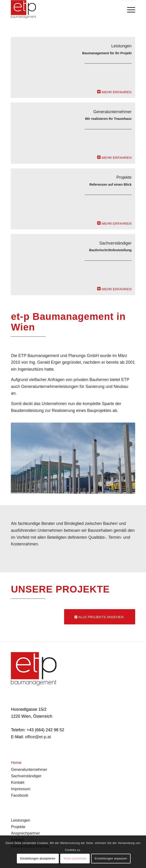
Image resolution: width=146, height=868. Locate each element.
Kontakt (18, 782)
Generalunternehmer (29, 770)
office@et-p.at (38, 737)
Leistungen (20, 820)
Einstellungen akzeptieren (38, 859)
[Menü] (129, 9)
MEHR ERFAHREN (117, 92)
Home (16, 763)
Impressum (21, 789)
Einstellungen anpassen (111, 859)
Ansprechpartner (25, 833)
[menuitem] (129, 9)
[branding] (60, 9)
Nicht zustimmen (75, 859)
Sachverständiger (26, 776)
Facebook (19, 795)
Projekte (18, 827)
